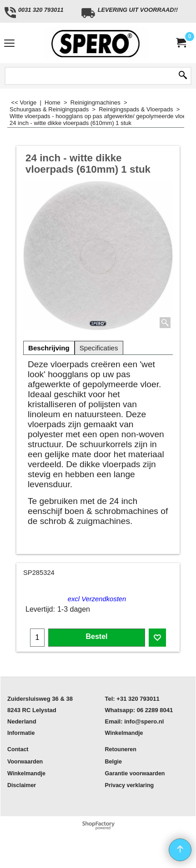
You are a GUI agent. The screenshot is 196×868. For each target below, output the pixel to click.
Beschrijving (49, 348)
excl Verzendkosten (97, 599)
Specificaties (99, 348)
